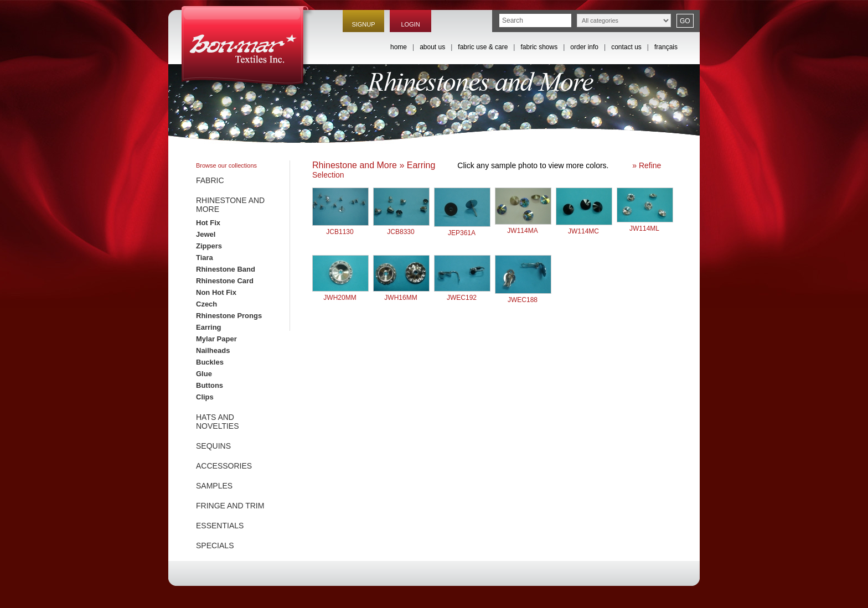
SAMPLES (214, 486)
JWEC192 (462, 293)
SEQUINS (213, 446)
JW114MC (584, 227)
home (399, 47)
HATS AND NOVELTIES (218, 422)
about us (432, 47)
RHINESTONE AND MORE (230, 205)
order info (584, 47)
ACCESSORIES (224, 466)
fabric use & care (483, 47)
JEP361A (462, 229)
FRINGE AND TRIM (230, 506)
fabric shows (539, 47)
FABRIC (210, 180)
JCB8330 (401, 228)
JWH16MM (401, 293)
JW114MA (523, 227)
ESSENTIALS (220, 526)
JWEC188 (523, 296)
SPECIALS (215, 545)
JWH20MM (340, 293)
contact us (626, 47)
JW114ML (645, 224)
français (666, 47)
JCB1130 (340, 228)
